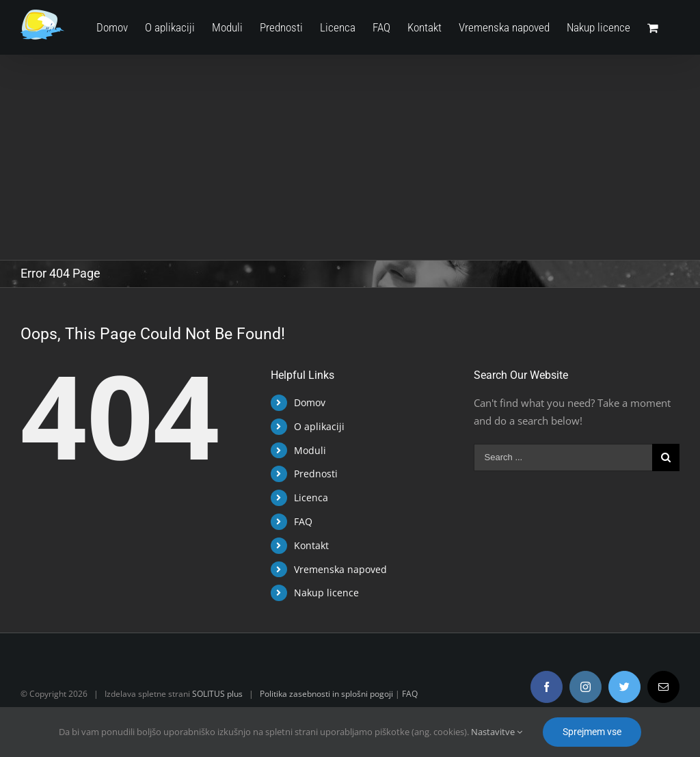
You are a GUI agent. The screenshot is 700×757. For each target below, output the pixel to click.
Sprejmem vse (592, 732)
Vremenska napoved (338, 569)
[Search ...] (558, 457)
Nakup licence (324, 593)
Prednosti (313, 474)
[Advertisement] (347, 157)
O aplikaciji (317, 426)
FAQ (300, 521)
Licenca (308, 497)
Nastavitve (497, 732)
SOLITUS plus (217, 694)
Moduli (307, 450)
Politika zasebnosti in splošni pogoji (326, 694)
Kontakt (309, 545)
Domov (307, 402)
